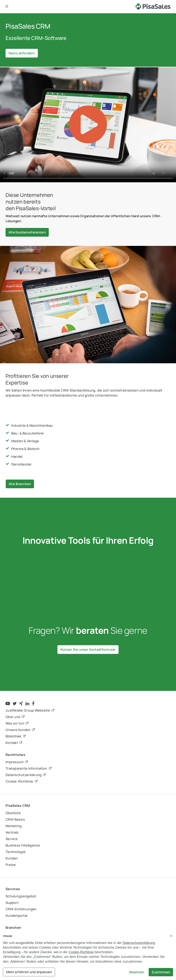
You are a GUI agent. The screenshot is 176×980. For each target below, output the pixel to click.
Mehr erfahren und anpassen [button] (29, 972)
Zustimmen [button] (161, 972)
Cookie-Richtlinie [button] (81, 952)
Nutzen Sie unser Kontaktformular (88, 649)
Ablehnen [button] (137, 972)
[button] (7, 6)
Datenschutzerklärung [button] (139, 943)
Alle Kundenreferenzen (27, 232)
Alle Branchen (20, 484)
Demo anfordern (22, 53)
